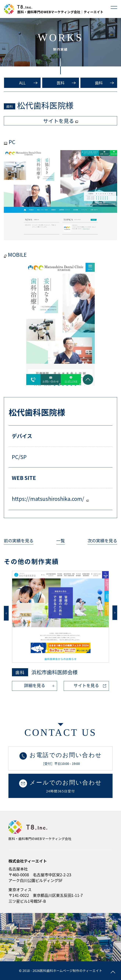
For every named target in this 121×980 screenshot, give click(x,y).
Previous (6, 613)
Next (115, 613)
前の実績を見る (19, 541)
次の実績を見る (102, 541)
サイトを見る (86, 685)
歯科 (99, 83)
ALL (22, 83)
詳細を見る (35, 685)
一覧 (61, 541)
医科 (61, 83)
